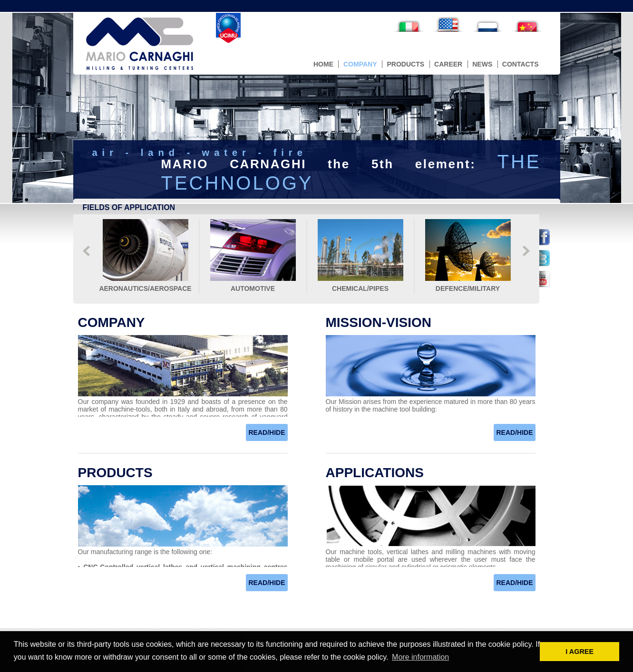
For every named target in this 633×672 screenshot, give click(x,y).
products (406, 64)
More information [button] (420, 657)
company (360, 64)
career (448, 64)
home (323, 64)
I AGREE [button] (579, 652)
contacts (521, 64)
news (482, 64)
